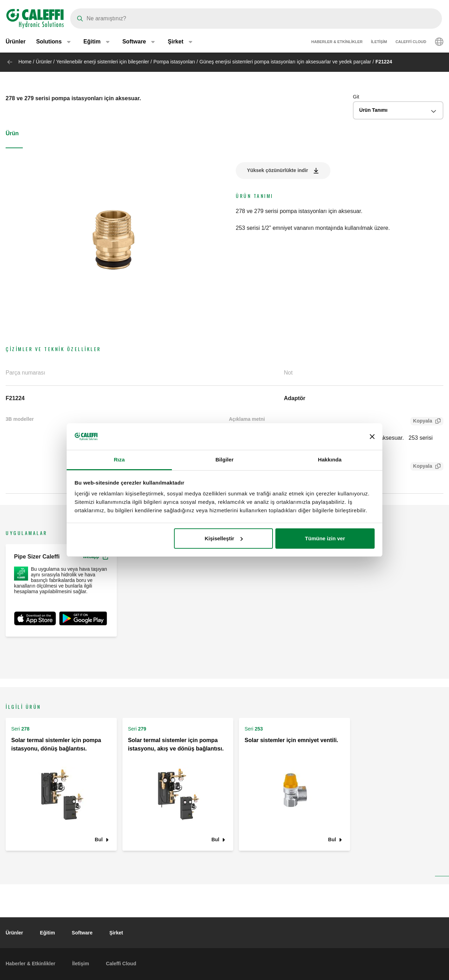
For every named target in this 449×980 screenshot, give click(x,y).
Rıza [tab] (119, 460)
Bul (99, 839)
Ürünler (16, 42)
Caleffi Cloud (411, 42)
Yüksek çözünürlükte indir (277, 170)
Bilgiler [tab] (224, 460)
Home (25, 62)
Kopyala (421, 422)
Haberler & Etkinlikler (337, 42)
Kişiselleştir (223, 538)
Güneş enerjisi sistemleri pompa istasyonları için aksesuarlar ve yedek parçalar (285, 62)
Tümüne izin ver (325, 538)
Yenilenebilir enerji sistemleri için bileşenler (103, 62)
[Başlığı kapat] (372, 437)
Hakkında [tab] (330, 460)
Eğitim (48, 933)
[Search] (256, 19)
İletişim (379, 42)
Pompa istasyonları (174, 62)
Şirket (116, 933)
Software (82, 933)
